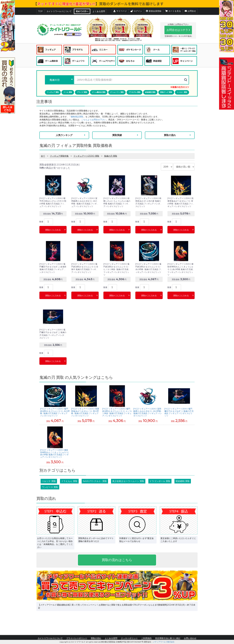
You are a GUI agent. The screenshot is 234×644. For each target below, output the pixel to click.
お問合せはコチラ (177, 30)
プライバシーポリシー (77, 638)
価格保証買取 (77, 117)
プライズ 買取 (82, 92)
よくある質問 (99, 11)
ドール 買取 (68, 92)
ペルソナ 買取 (49, 481)
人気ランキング (64, 135)
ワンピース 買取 (50, 487)
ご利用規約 (146, 638)
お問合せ (190, 11)
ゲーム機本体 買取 (99, 92)
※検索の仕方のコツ (180, 87)
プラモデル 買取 (134, 92)
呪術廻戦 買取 (183, 481)
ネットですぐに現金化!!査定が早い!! (66, 4)
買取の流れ (170, 135)
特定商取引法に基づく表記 (168, 638)
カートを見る (173, 11)
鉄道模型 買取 (150, 92)
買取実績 (117, 135)
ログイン (136, 11)
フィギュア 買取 (53, 92)
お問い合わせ (190, 638)
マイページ (120, 11)
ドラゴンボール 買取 (160, 481)
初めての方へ (82, 11)
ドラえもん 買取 (69, 481)
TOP (40, 11)
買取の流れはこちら (117, 560)
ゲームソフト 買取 (117, 92)
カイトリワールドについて (59, 11)
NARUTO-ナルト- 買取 (95, 481)
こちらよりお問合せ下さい (94, 120)
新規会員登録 (154, 11)
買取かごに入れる (53, 230)
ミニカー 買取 (182, 92)
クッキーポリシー (129, 638)
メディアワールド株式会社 (164, 642)
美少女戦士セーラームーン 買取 (128, 481)
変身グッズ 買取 (166, 92)
